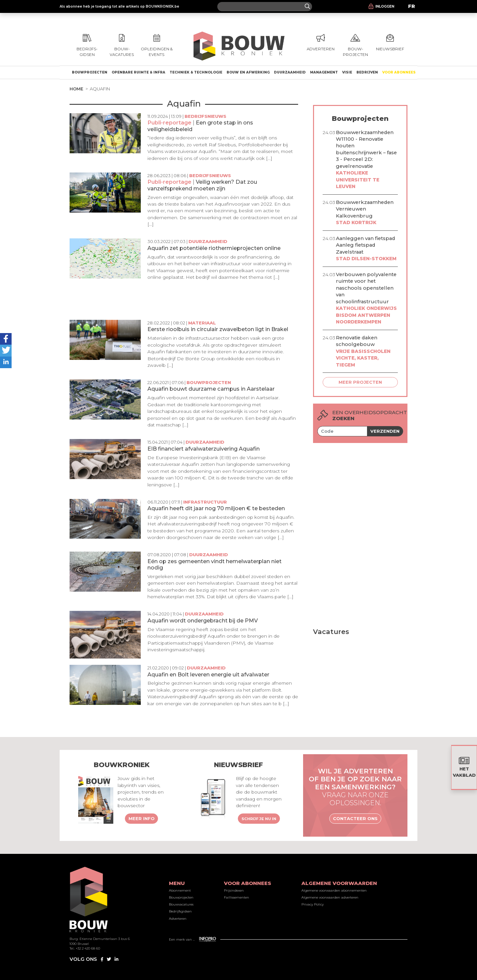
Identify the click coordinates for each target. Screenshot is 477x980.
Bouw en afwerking (248, 72)
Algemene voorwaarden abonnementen (334, 890)
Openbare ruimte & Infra (138, 72)
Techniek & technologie (196, 72)
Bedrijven (367, 72)
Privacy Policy (313, 904)
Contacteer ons (355, 818)
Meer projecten (360, 382)
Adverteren (178, 919)
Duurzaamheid (290, 72)
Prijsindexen (234, 890)
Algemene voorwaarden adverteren (330, 897)
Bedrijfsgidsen (180, 911)
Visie (347, 72)
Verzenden (385, 431)
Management (324, 72)
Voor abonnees (399, 72)
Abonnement (180, 890)
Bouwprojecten (90, 72)
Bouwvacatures (181, 904)
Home (76, 89)
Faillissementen (237, 897)
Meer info (142, 818)
